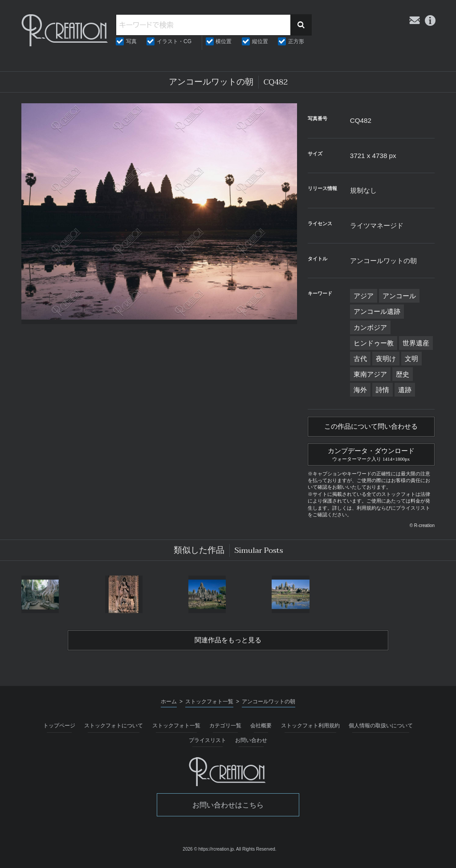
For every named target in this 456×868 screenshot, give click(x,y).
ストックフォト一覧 (176, 729)
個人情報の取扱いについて (381, 729)
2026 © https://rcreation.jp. (209, 853)
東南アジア (370, 374)
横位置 (224, 41)
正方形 (296, 41)
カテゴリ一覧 (225, 729)
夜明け (386, 359)
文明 (411, 359)
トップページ (59, 729)
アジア (364, 296)
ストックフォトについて (114, 729)
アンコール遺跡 (377, 311)
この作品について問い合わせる (371, 427)
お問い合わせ (251, 743)
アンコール (399, 296)
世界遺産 (416, 343)
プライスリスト (208, 743)
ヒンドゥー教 (374, 343)
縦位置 (260, 41)
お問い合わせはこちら (228, 808)
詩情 (383, 390)
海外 (360, 390)
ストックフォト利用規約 (310, 729)
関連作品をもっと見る (228, 643)
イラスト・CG (174, 41)
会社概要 (261, 729)
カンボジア (370, 327)
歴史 (403, 374)
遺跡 (405, 390)
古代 (360, 359)
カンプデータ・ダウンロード (371, 455)
